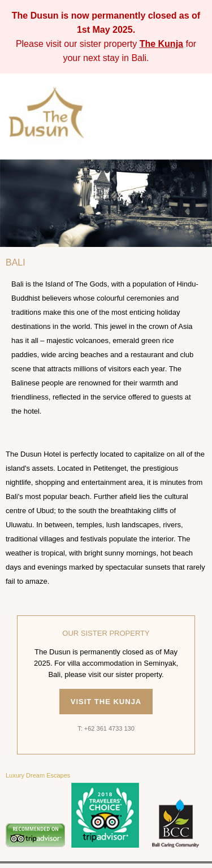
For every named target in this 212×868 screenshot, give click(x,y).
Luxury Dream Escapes (38, 775)
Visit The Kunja (106, 702)
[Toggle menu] (196, 116)
